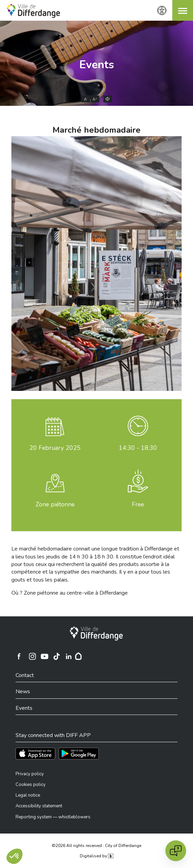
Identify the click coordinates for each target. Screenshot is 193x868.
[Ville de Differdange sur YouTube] (45, 656)
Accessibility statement (39, 806)
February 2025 (55, 448)
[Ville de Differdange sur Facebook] (19, 656)
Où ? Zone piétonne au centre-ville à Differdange (70, 593)
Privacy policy (30, 774)
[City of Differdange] (96, 634)
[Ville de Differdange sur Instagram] (32, 656)
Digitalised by (96, 856)
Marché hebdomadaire (96, 130)
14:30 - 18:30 (138, 448)
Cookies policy (31, 785)
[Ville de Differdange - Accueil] (33, 11)
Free (138, 504)
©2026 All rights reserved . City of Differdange (96, 846)
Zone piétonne (55, 504)
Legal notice (28, 795)
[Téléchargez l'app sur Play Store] (79, 754)
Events (97, 65)
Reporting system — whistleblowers (53, 817)
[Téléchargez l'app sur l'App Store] (35, 754)
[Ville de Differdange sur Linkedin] (69, 656)
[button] (183, 10)
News (23, 692)
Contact (25, 675)
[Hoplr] (78, 656)
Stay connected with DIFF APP (53, 735)
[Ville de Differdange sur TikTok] (57, 656)
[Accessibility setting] (162, 11)
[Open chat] (176, 851)
